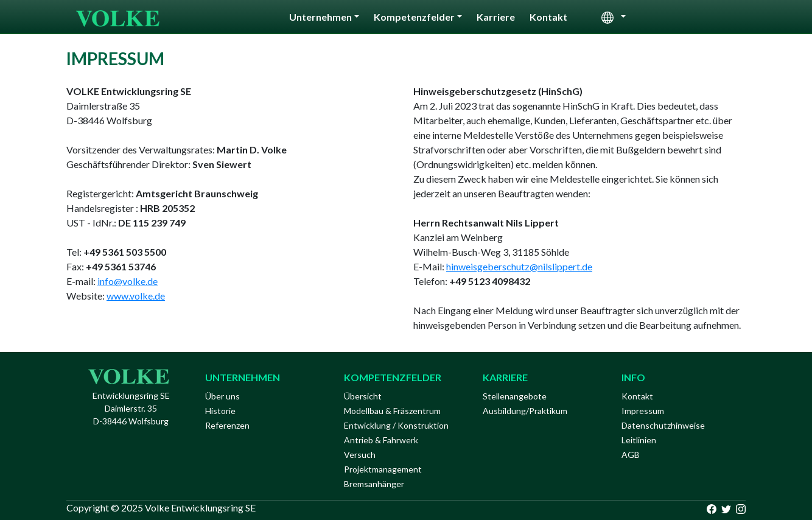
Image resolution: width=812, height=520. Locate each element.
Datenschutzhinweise (663, 425)
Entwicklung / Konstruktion (396, 425)
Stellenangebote (515, 396)
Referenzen (227, 425)
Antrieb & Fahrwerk (381, 440)
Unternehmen (320, 17)
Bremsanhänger (374, 484)
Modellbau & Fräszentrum (392, 411)
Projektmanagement (383, 469)
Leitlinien (639, 440)
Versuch (360, 455)
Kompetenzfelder (414, 17)
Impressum (643, 411)
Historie (220, 411)
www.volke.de (136, 296)
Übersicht (363, 396)
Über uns (222, 396)
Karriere (496, 17)
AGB (631, 455)
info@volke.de (128, 281)
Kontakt (548, 17)
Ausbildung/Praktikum (525, 411)
